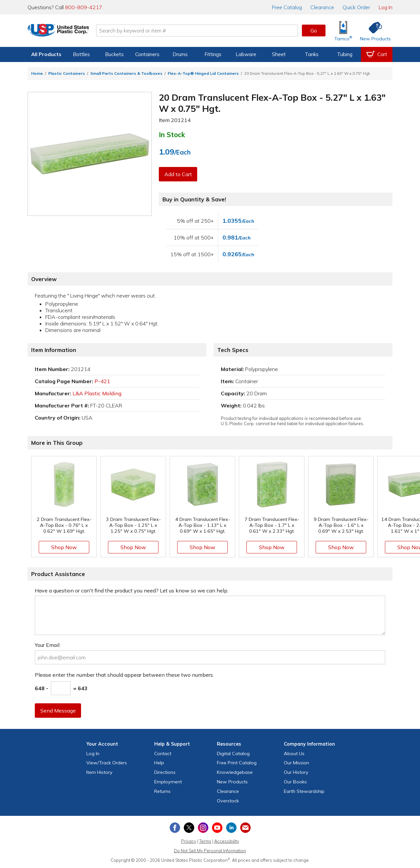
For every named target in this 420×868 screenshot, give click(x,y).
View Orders (107, 763)
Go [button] (314, 31)
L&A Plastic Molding (97, 393)
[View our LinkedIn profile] (231, 828)
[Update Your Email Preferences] (245, 828)
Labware (246, 54)
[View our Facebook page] (175, 828)
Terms (205, 841)
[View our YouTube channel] (217, 828)
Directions (165, 772)
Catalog (287, 7)
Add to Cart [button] (178, 174)
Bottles (81, 54)
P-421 (102, 381)
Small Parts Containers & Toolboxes (126, 73)
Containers (147, 54)
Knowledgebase (235, 772)
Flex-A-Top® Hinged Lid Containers (203, 73)
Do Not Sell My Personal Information (210, 851)
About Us (294, 754)
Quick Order (356, 7)
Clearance (322, 7)
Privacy (189, 841)
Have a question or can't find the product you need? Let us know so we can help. (132, 590)
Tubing (345, 54)
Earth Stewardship (304, 791)
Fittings (213, 54)
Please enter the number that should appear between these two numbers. (124, 675)
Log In (386, 7)
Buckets (114, 54)
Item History (99, 772)
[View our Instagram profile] (203, 828)
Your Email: (48, 645)
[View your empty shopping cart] (377, 54)
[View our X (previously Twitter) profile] (189, 828)
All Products (46, 54)
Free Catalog (237, 763)
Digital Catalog (233, 754)
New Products (232, 782)
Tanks (312, 54)
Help (159, 763)
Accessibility (227, 841)
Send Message (58, 711)
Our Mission (296, 763)
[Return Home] (66, 32)
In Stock (172, 134)
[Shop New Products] (373, 31)
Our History (296, 772)
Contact (163, 754)
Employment (168, 782)
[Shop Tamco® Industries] (343, 31)
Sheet (279, 54)
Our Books (295, 782)
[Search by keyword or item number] (205, 31)
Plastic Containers (67, 73)
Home (37, 73)
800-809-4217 (84, 7)
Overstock (228, 801)
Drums (180, 54)
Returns (162, 791)
